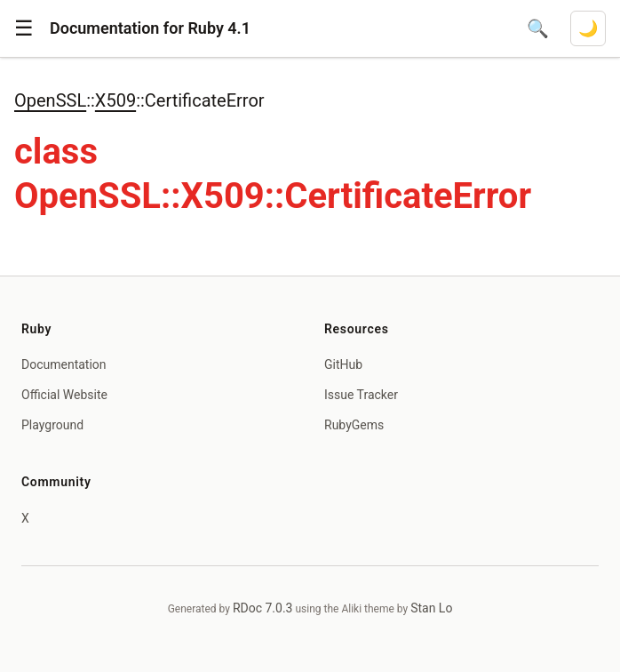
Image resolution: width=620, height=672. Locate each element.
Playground (52, 425)
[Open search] (538, 28)
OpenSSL (50, 100)
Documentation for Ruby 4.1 (150, 28)
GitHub (343, 364)
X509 (115, 100)
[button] (24, 28)
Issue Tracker (361, 395)
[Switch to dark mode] (588, 28)
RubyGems (354, 425)
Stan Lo (431, 608)
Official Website (64, 395)
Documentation (64, 364)
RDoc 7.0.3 (263, 608)
